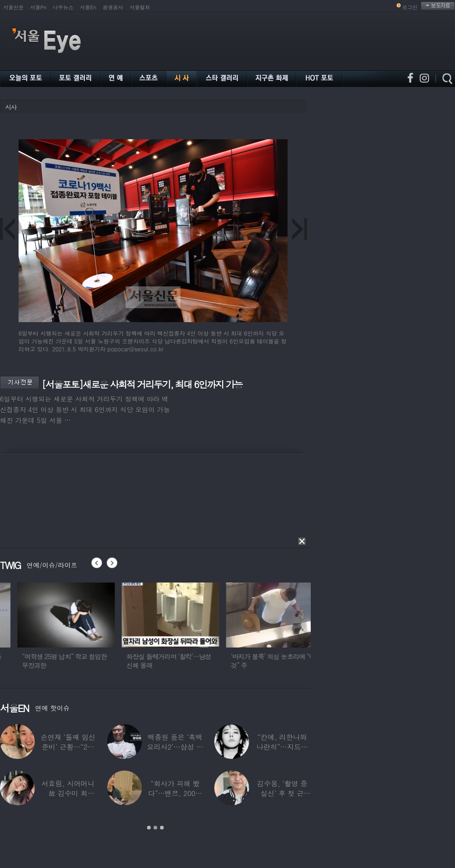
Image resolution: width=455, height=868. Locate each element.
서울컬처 (140, 7)
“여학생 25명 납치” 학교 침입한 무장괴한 (105, 661)
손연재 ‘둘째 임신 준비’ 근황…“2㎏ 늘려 (68, 747)
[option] (107, 630)
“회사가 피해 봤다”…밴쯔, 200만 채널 (175, 793)
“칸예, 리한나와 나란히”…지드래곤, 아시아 (282, 747)
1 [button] (149, 828)
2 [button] (155, 828)
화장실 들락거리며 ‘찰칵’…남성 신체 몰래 (209, 661)
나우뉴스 (63, 7)
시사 (11, 107)
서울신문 (13, 7)
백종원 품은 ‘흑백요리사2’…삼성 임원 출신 (175, 747)
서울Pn (38, 7)
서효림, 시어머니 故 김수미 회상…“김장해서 (68, 793)
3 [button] (162, 828)
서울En (88, 7)
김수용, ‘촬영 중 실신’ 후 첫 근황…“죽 (282, 793)
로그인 (410, 7)
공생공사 (113, 7)
